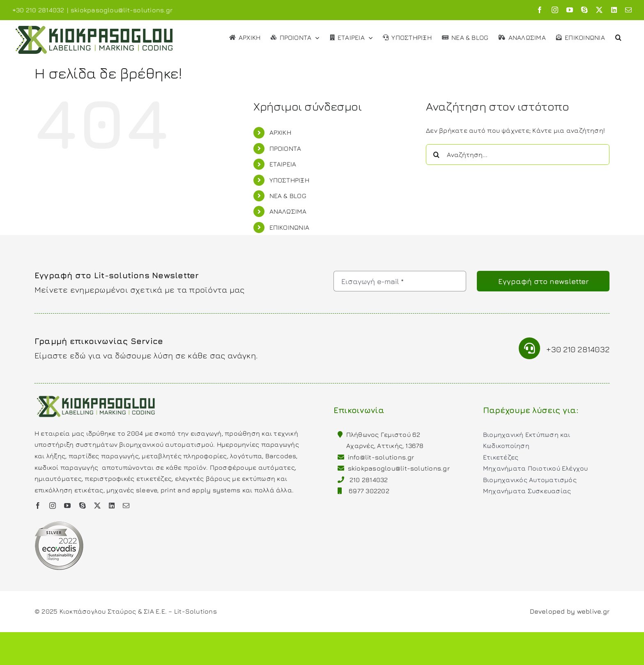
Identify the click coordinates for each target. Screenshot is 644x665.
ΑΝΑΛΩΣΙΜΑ (288, 211)
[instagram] (53, 506)
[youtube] (67, 506)
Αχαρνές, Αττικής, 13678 (385, 446)
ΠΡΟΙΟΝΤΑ (285, 148)
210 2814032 (369, 480)
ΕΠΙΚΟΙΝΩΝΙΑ (290, 227)
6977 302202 (369, 491)
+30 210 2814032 (578, 349)
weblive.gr (593, 611)
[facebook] (38, 506)
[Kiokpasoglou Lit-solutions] (96, 395)
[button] (618, 37)
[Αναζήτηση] (436, 155)
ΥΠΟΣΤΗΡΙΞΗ (289, 180)
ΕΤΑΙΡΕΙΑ (283, 164)
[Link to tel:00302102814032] (530, 348)
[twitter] (97, 506)
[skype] (83, 506)
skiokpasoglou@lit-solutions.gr (122, 10)
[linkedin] (112, 506)
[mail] (126, 506)
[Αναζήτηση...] (518, 155)
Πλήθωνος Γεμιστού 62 (383, 434)
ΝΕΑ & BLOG (288, 196)
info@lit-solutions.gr (381, 457)
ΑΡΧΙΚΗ (280, 132)
